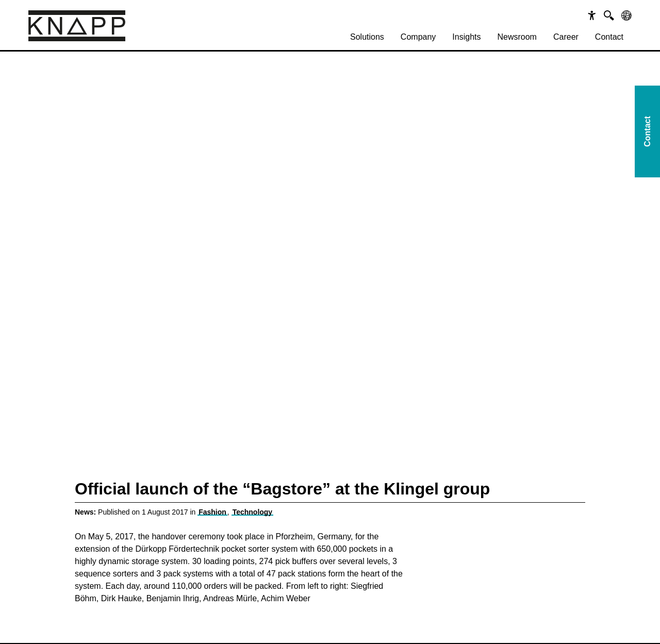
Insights (466, 37)
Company (418, 37)
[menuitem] (367, 37)
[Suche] (609, 15)
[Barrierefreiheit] (592, 15)
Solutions (367, 37)
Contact (609, 37)
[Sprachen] (626, 15)
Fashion (212, 512)
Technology (253, 512)
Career (566, 37)
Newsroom (517, 37)
